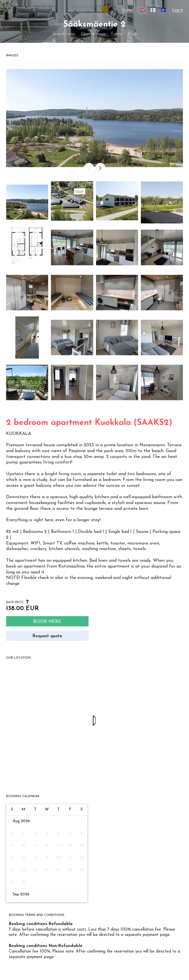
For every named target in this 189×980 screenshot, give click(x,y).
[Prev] (89, 168)
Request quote (47, 636)
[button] (27, 204)
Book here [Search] (47, 622)
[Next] (100, 168)
